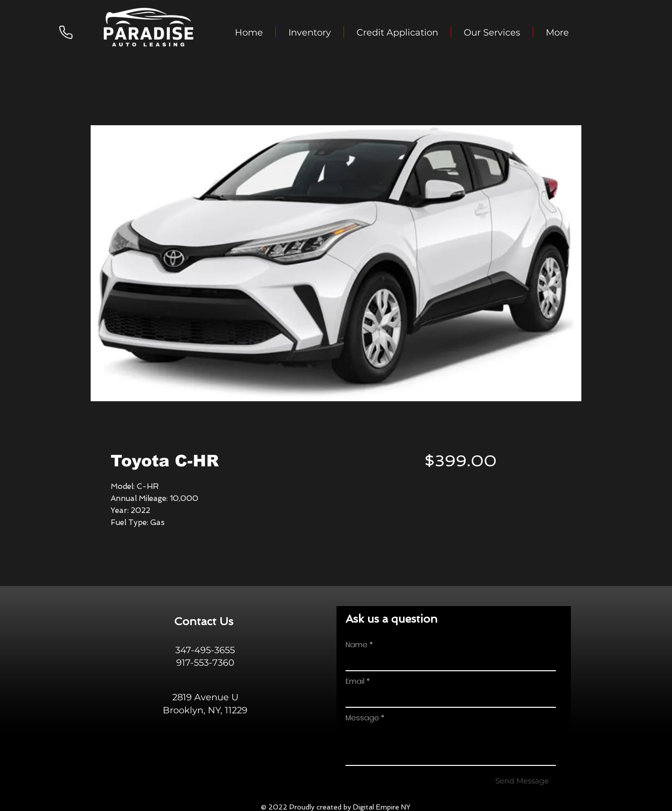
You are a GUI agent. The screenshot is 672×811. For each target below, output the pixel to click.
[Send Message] (522, 780)
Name (357, 645)
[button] (310, 32)
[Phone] (66, 32)
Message (362, 718)
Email (355, 681)
